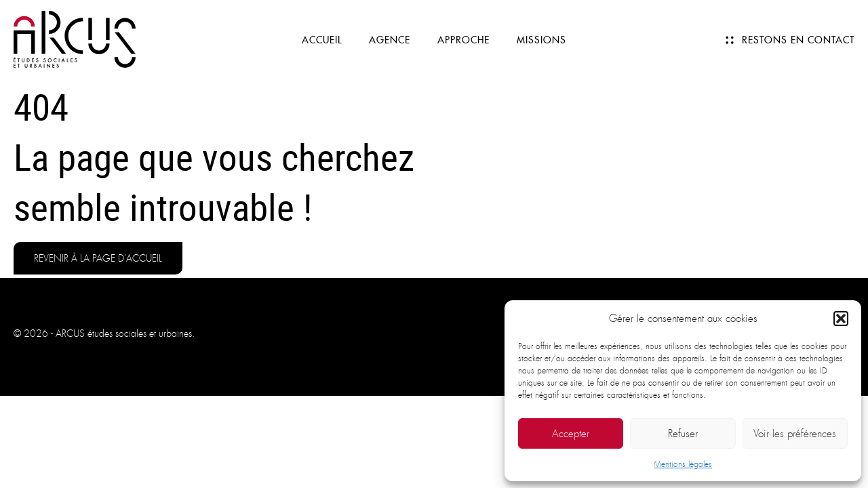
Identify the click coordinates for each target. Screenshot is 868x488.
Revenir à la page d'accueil (98, 258)
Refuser (683, 434)
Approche (463, 40)
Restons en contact (798, 40)
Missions (541, 40)
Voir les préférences (795, 434)
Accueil (322, 40)
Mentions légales (683, 464)
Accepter (571, 434)
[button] (841, 319)
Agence (390, 40)
